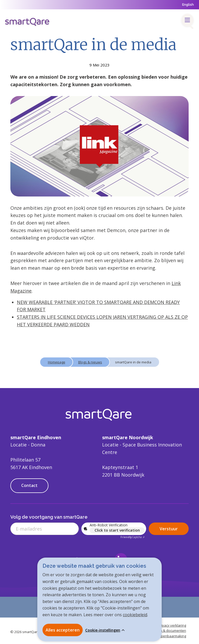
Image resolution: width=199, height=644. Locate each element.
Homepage (57, 362)
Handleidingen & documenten (163, 631)
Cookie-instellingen (103, 630)
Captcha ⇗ (133, 537)
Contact (29, 485)
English (188, 5)
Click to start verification (117, 530)
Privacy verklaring (172, 625)
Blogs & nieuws (90, 362)
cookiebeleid (135, 615)
